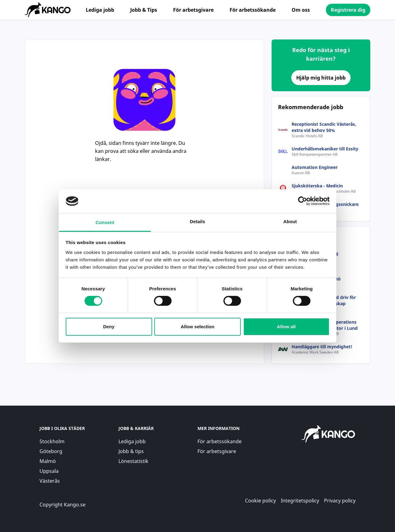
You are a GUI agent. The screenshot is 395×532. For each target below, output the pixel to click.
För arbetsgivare (193, 10)
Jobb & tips (131, 451)
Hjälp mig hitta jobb (321, 78)
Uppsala (49, 471)
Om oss (301, 10)
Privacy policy (340, 501)
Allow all (286, 327)
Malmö (48, 461)
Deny (109, 327)
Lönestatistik (133, 461)
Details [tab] (197, 221)
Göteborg (51, 451)
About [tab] (290, 221)
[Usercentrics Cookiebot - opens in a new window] (303, 201)
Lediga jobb (100, 10)
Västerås (50, 481)
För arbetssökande (253, 10)
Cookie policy (260, 501)
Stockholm (52, 441)
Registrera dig (348, 10)
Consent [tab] (105, 222)
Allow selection (197, 327)
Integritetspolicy (300, 501)
